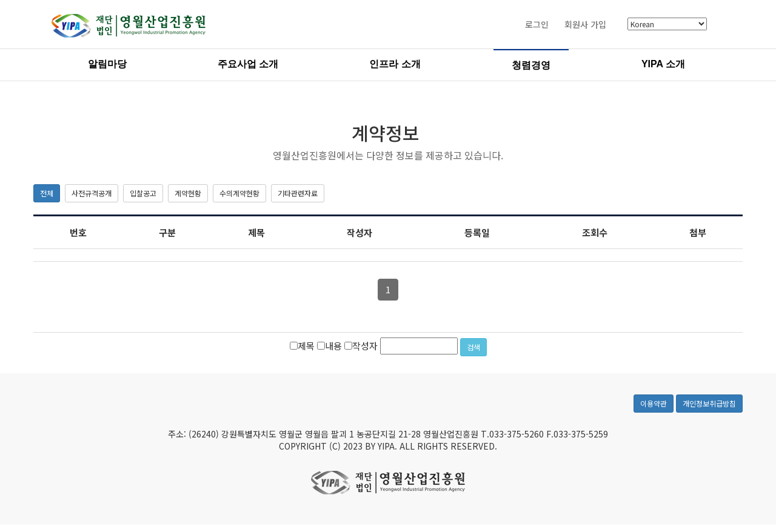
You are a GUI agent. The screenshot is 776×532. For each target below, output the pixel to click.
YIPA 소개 (663, 64)
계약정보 (386, 133)
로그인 (537, 24)
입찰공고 (143, 193)
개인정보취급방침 (709, 403)
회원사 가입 (585, 24)
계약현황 (188, 193)
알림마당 (107, 64)
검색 (473, 347)
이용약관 (654, 403)
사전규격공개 (92, 193)
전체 (47, 193)
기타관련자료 (298, 193)
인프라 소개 (395, 64)
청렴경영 (531, 65)
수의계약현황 (239, 193)
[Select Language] (667, 25)
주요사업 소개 (248, 64)
